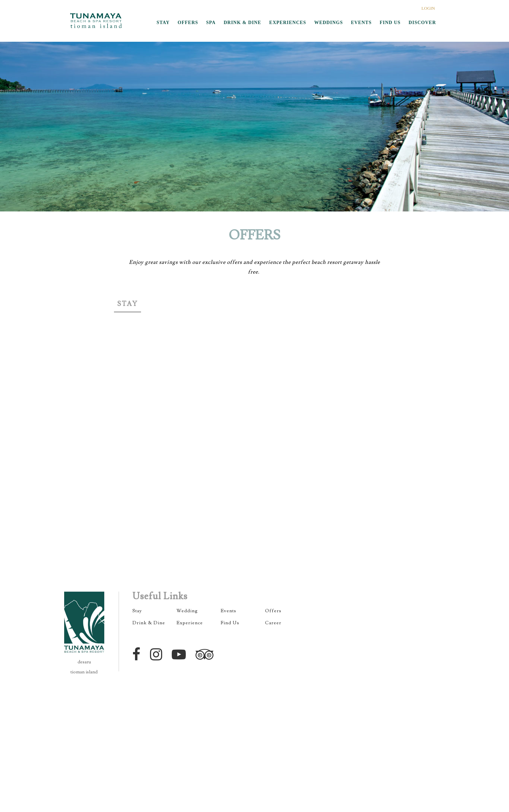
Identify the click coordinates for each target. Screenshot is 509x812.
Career (273, 623)
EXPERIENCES (288, 23)
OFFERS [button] (188, 23)
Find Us (230, 623)
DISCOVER (422, 23)
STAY (163, 23)
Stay (128, 304)
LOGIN (428, 8)
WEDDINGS (329, 23)
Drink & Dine (149, 623)
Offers (273, 611)
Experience (190, 623)
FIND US (390, 23)
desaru (84, 662)
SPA (211, 23)
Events (228, 611)
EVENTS (361, 23)
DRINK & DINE (242, 23)
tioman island (84, 672)
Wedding (187, 611)
